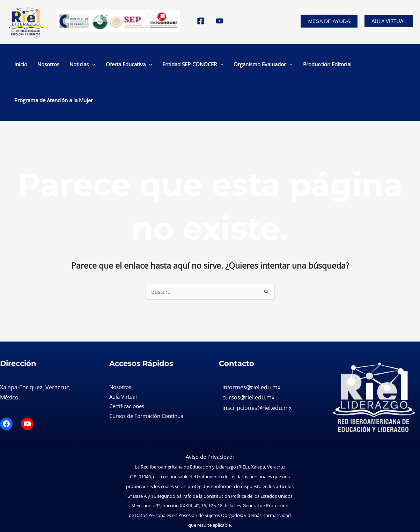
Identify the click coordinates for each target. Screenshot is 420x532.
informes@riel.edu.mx (251, 353)
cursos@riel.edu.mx (248, 364)
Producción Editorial (291, 65)
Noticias (76, 65)
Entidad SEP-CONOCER (172, 65)
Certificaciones (127, 372)
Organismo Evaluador (235, 65)
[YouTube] (220, 21)
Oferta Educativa (115, 65)
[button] (329, 21)
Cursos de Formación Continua (146, 382)
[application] (86, 65)
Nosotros (50, 65)
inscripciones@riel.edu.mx (257, 374)
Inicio (30, 65)
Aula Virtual (389, 21)
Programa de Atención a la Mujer (358, 65)
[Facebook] (201, 21)
